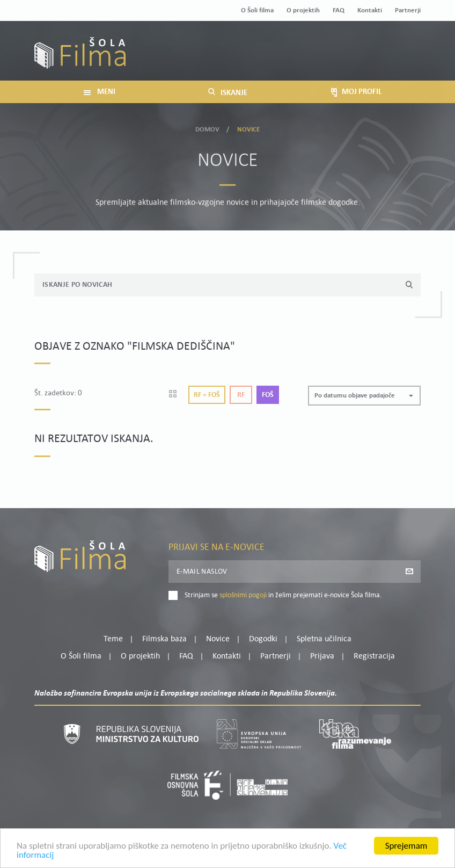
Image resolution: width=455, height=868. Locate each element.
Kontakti (370, 10)
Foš (268, 395)
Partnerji (408, 10)
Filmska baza (164, 639)
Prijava (354, 58)
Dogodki (263, 639)
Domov (208, 128)
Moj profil (365, 45)
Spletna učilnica (324, 639)
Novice (218, 639)
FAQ (339, 10)
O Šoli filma (257, 10)
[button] (364, 396)
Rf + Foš (207, 395)
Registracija (402, 58)
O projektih (303, 10)
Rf (241, 395)
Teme (113, 639)
